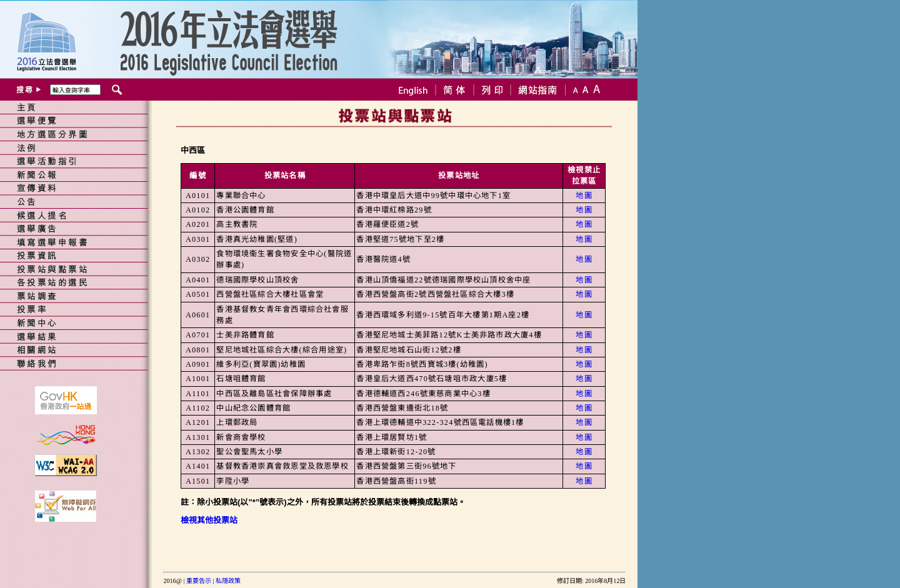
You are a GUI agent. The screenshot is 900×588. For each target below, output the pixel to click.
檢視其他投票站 (209, 520)
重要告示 (199, 581)
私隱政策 (228, 581)
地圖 (584, 196)
